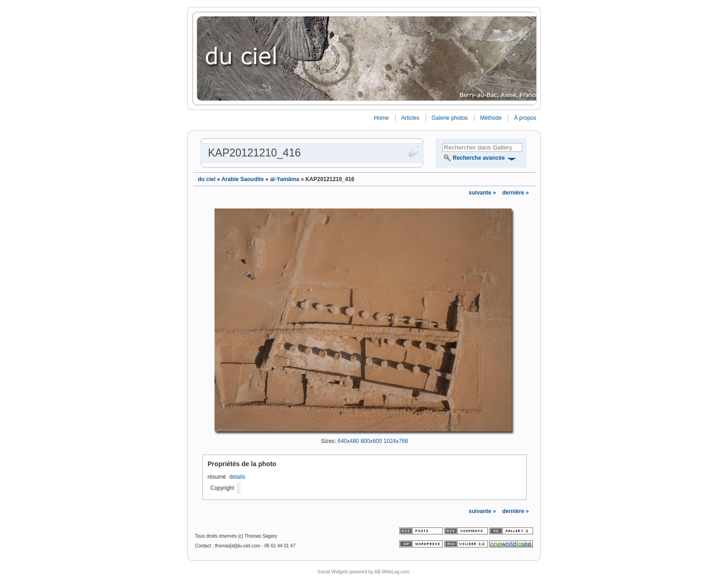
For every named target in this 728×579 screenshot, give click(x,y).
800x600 (371, 441)
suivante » (483, 193)
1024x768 (396, 441)
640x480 (348, 441)
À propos (525, 118)
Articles (410, 118)
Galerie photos (450, 118)
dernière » (516, 193)
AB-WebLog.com (392, 572)
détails (237, 477)
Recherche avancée (479, 158)
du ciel (207, 179)
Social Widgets (332, 572)
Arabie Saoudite (243, 179)
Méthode (491, 118)
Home (381, 118)
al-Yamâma (285, 179)
